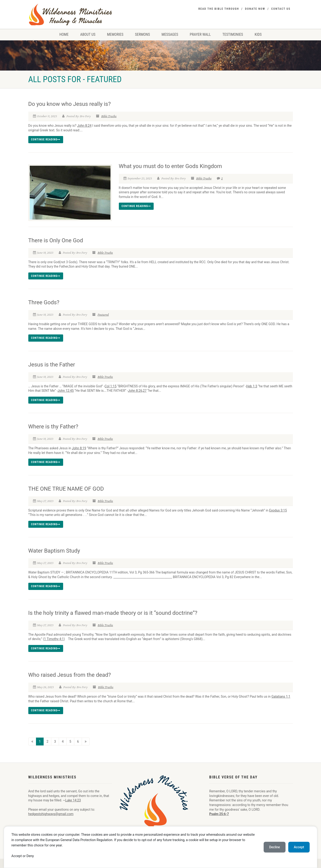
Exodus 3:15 (278, 510)
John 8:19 (79, 448)
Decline (275, 847)
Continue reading (46, 139)
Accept (299, 847)
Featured (103, 315)
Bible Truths (109, 116)
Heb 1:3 (252, 386)
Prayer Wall (200, 34)
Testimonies (233, 34)
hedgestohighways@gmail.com (51, 814)
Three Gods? (44, 302)
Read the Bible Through (219, 9)
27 (145, 391)
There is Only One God (56, 240)
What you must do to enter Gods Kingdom (170, 166)
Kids (258, 34)
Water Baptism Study (54, 551)
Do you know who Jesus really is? (70, 104)
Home (64, 34)
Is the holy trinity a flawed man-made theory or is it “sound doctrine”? (113, 613)
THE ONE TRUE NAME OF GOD (66, 489)
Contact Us (281, 9)
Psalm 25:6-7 (219, 814)
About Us (88, 34)
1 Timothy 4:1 (54, 639)
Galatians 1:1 (281, 696)
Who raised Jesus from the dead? (70, 675)
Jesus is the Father (52, 365)
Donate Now (255, 9)
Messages (170, 34)
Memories (115, 34)
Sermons (142, 34)
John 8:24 (84, 126)
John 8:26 (135, 391)
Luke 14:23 (73, 800)
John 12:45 (66, 391)
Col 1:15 (111, 386)
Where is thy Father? (53, 427)
